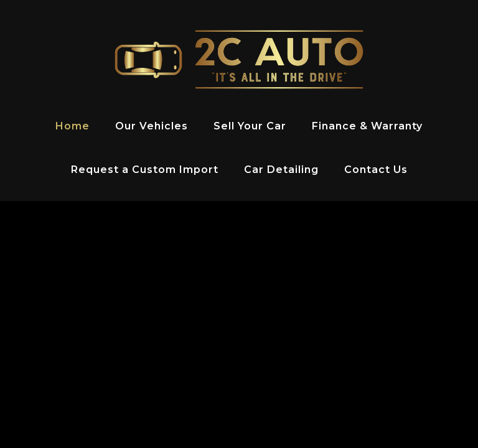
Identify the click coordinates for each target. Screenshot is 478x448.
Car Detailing (281, 170)
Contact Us (376, 170)
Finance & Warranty (367, 126)
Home (73, 126)
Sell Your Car (250, 126)
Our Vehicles (152, 126)
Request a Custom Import (145, 170)
